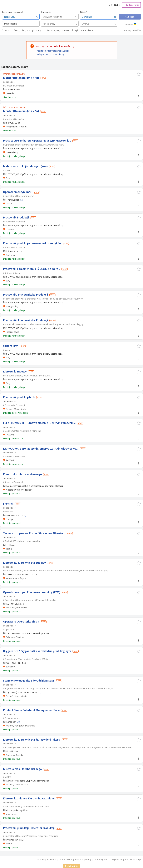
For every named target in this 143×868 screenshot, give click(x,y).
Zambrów (10, 667)
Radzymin (11, 255)
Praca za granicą (83, 859)
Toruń (9, 549)
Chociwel (10, 229)
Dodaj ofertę (131, 5)
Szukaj (131, 17)
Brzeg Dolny (12, 306)
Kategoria (46, 12)
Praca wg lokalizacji (47, 859)
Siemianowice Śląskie (16, 578)
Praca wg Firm (101, 859)
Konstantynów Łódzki (16, 608)
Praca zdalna (66, 859)
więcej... (105, 571)
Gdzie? (83, 12)
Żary (8, 178)
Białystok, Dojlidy (14, 755)
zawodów (136, 30)
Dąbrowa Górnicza (15, 637)
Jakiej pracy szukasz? (13, 12)
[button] (139, 74)
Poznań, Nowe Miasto (17, 784)
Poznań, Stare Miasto (16, 696)
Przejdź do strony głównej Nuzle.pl (52, 51)
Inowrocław (11, 814)
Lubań (9, 203)
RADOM (10, 435)
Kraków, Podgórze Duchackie (20, 726)
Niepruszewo (12, 332)
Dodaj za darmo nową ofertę (50, 54)
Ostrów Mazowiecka (16, 409)
